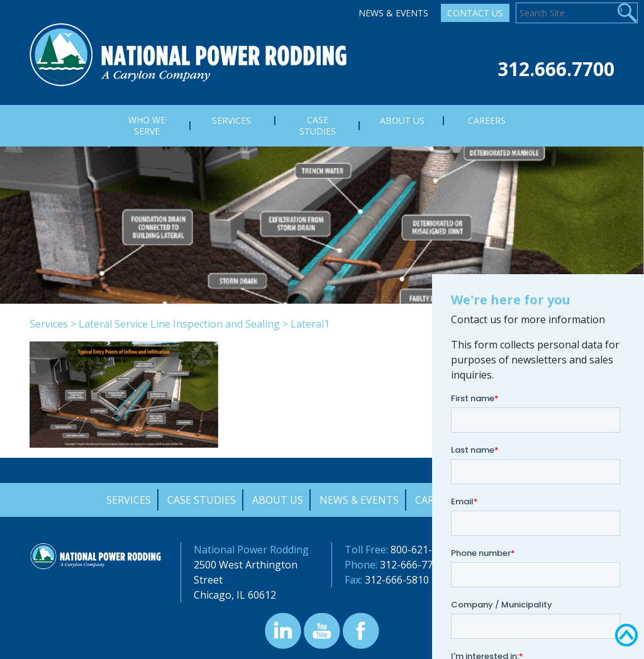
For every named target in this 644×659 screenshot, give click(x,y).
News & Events (393, 13)
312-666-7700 (412, 565)
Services (49, 324)
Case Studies (202, 500)
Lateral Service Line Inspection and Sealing (179, 324)
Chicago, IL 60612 (235, 595)
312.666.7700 (556, 69)
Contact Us (475, 13)
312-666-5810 (397, 580)
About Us (278, 500)
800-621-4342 (423, 550)
